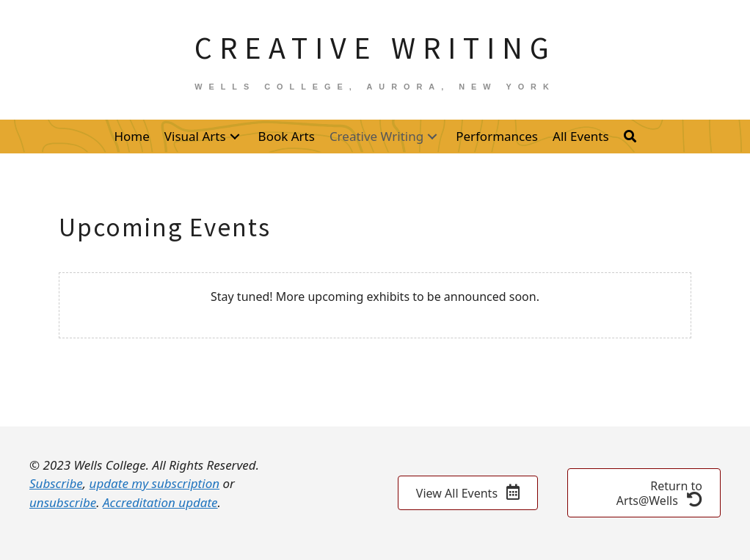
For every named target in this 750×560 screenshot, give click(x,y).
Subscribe (56, 483)
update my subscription (154, 483)
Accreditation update (160, 502)
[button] (235, 136)
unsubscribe (63, 502)
